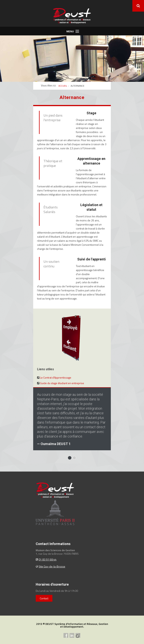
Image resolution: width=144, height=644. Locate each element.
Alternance (78, 86)
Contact (44, 598)
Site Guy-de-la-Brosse (52, 566)
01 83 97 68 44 (48, 559)
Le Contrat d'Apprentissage (56, 377)
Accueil (63, 86)
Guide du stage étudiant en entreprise (62, 383)
